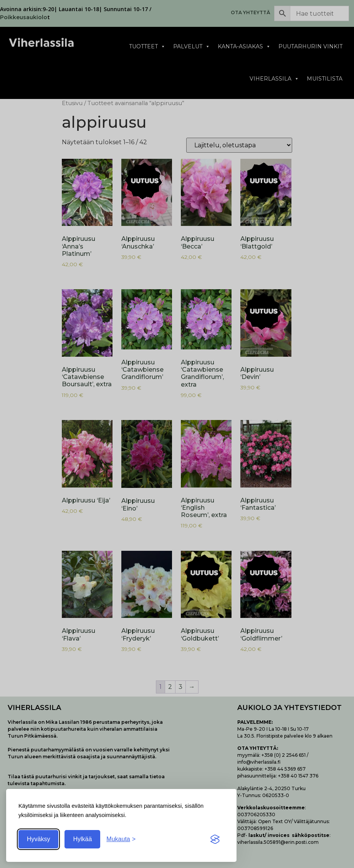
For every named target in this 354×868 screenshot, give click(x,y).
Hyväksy (38, 839)
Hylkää (82, 839)
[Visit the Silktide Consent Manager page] (215, 839)
